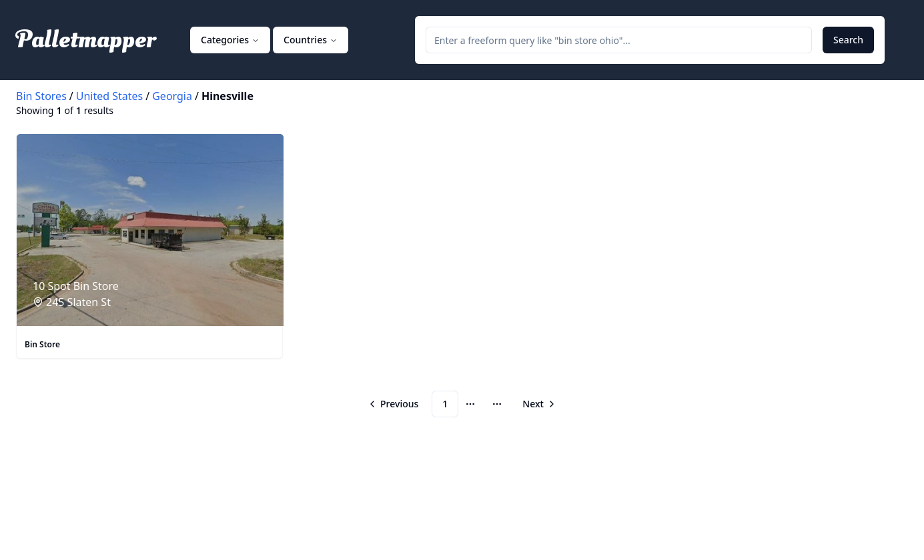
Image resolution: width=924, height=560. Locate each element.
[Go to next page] (538, 404)
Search (848, 40)
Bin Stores (41, 96)
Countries (311, 40)
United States (110, 96)
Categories (230, 40)
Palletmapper (86, 40)
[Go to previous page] (395, 404)
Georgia (172, 96)
